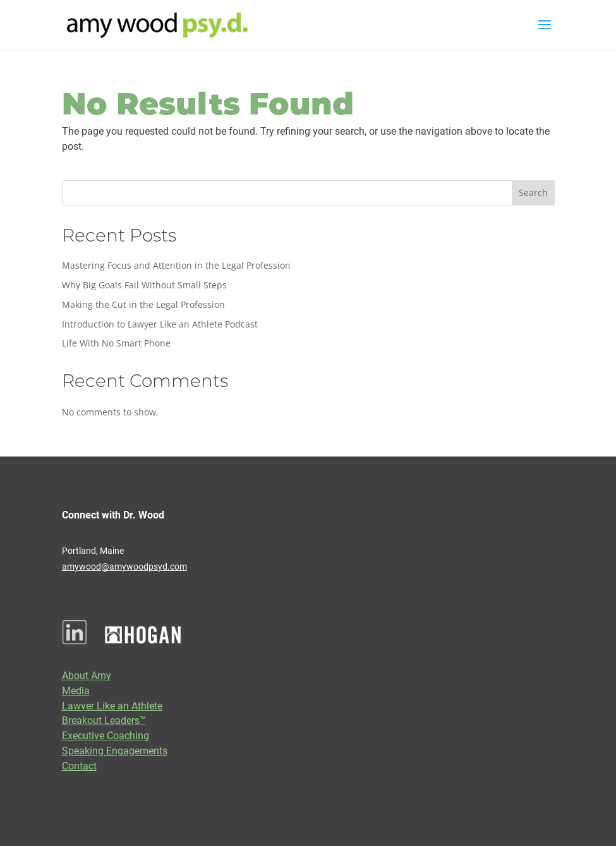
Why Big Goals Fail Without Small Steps (144, 285)
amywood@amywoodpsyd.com (124, 566)
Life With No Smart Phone (116, 343)
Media (76, 690)
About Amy (87, 675)
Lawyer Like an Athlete (112, 705)
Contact (79, 765)
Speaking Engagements (115, 750)
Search (533, 193)
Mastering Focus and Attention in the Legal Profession (176, 265)
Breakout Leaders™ (104, 720)
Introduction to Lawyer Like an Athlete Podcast (160, 324)
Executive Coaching (106, 735)
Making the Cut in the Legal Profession (143, 304)
